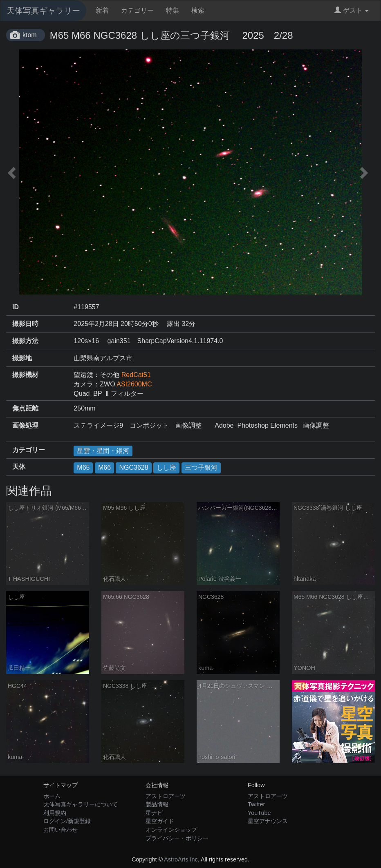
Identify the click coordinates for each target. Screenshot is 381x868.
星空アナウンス (268, 821)
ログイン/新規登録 (67, 821)
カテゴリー (137, 10)
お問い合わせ (61, 830)
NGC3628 (133, 467)
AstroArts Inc (181, 859)
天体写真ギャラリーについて (81, 804)
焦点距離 (25, 408)
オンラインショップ (171, 830)
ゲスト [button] (351, 10)
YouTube (259, 813)
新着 (102, 10)
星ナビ (154, 813)
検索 (198, 10)
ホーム (52, 796)
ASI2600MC (134, 384)
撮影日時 (25, 324)
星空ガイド (160, 821)
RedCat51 (136, 375)
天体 (19, 467)
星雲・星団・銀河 (103, 451)
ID (16, 307)
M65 (83, 467)
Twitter (256, 804)
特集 (173, 10)
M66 (104, 467)
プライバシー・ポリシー (177, 838)
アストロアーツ (166, 796)
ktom (30, 35)
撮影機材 (25, 375)
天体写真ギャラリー (43, 11)
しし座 (166, 467)
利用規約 (55, 813)
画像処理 (25, 425)
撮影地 (22, 358)
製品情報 (157, 804)
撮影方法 (25, 341)
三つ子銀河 (201, 467)
